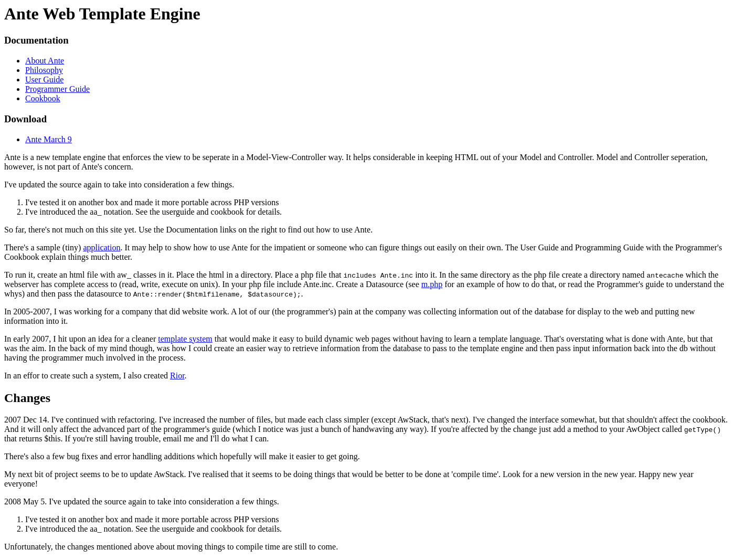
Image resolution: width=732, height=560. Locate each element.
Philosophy (44, 70)
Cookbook (43, 98)
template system (185, 339)
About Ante (45, 61)
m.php (432, 284)
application (102, 247)
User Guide (44, 80)
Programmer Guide (57, 89)
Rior (177, 376)
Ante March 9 (49, 139)
